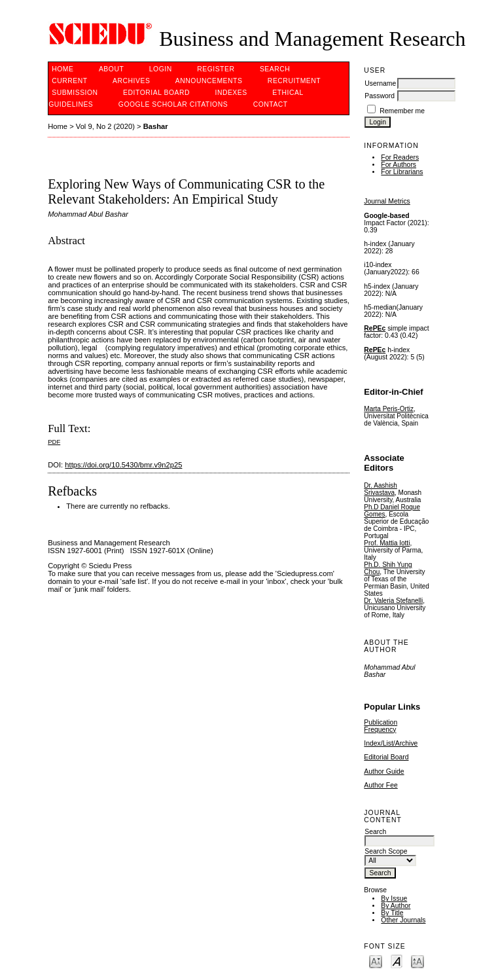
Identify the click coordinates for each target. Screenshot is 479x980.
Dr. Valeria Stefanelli (393, 601)
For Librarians (402, 172)
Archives (131, 81)
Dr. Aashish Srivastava (381, 489)
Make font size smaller (376, 961)
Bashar (156, 126)
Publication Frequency (381, 726)
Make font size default (397, 961)
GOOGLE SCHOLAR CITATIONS (173, 104)
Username (380, 83)
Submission (75, 93)
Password (380, 96)
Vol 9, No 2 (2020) (105, 126)
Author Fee (381, 785)
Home (62, 69)
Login (161, 69)
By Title (392, 913)
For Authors (399, 165)
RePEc (375, 328)
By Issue (394, 898)
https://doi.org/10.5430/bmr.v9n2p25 (123, 465)
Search (275, 69)
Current (69, 81)
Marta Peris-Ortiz (389, 409)
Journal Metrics (387, 201)
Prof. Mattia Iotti (387, 543)
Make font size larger (417, 961)
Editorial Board (386, 757)
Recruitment (294, 81)
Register (216, 69)
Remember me (402, 111)
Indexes (231, 93)
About (111, 69)
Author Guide (384, 771)
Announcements (209, 81)
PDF (54, 442)
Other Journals (403, 920)
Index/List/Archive (391, 743)
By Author (396, 906)
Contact (271, 104)
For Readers (400, 157)
